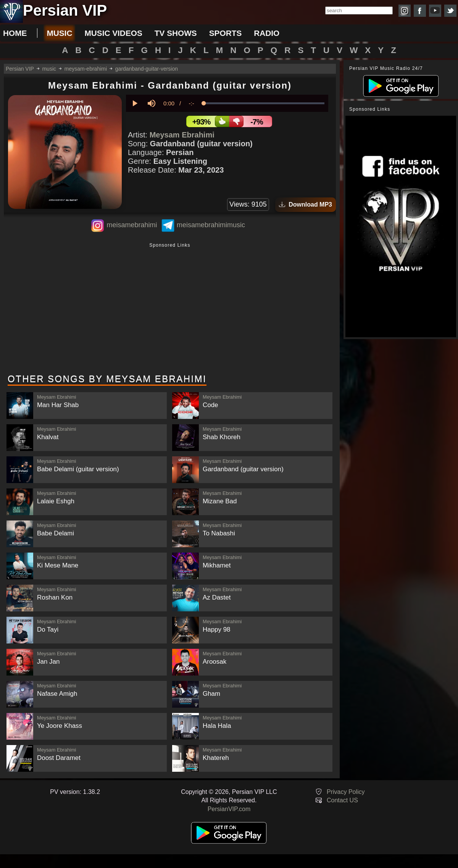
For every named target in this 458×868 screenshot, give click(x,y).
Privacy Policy (346, 792)
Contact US (342, 800)
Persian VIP (20, 69)
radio (267, 33)
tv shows (176, 33)
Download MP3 (306, 204)
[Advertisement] (170, 309)
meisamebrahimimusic (211, 225)
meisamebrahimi (132, 225)
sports (226, 33)
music (59, 33)
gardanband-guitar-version (147, 69)
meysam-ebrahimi (86, 69)
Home (15, 33)
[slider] (264, 103)
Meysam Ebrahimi (182, 135)
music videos (113, 33)
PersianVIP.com (229, 809)
